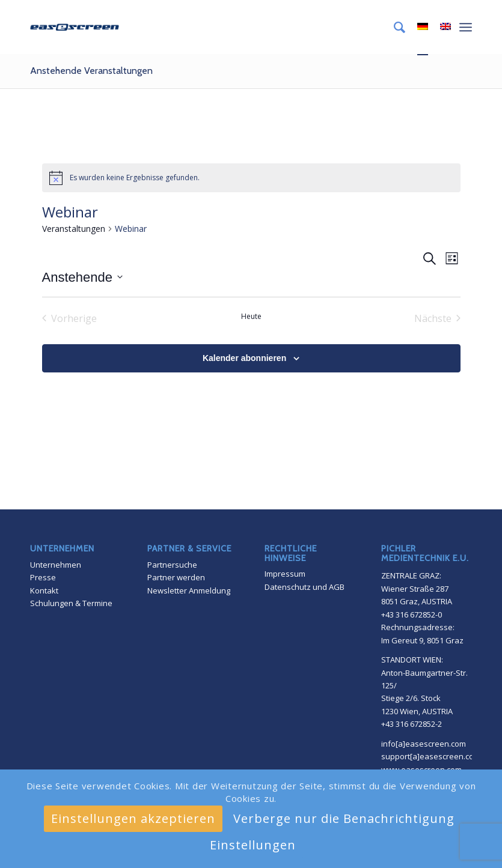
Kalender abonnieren (244, 358)
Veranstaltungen (74, 229)
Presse (43, 577)
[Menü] (466, 27)
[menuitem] (393, 27)
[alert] (251, 178)
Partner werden (176, 577)
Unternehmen (56, 565)
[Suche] (393, 27)
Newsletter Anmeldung (189, 590)
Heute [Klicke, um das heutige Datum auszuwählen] (251, 317)
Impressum (285, 574)
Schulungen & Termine (71, 603)
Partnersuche (172, 565)
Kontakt (44, 590)
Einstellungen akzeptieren (133, 818)
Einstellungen (253, 845)
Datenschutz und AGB (305, 587)
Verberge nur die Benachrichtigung (344, 818)
